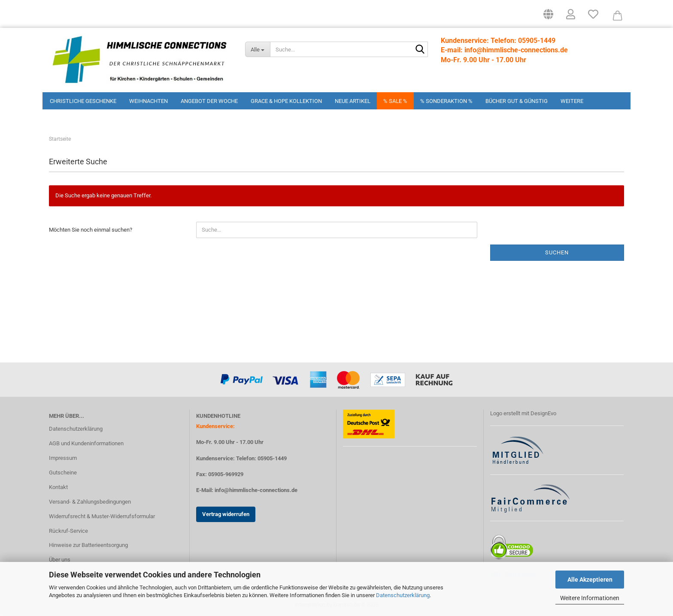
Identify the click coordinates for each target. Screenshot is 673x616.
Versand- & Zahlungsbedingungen (90, 502)
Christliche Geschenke (83, 101)
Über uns (60, 560)
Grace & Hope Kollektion (286, 101)
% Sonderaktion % (446, 101)
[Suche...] (258, 49)
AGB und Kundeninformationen (86, 443)
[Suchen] (420, 50)
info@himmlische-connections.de (256, 490)
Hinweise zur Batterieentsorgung (88, 545)
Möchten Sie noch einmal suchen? (91, 230)
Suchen (557, 252)
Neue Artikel (353, 101)
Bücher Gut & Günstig (517, 101)
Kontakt (58, 487)
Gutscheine (63, 473)
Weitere (572, 101)
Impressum (63, 458)
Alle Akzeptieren (590, 580)
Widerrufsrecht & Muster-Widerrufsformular (102, 516)
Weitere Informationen (590, 598)
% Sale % (395, 101)
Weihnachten (149, 101)
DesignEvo (543, 413)
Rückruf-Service (68, 531)
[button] (548, 17)
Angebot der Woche (209, 101)
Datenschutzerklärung (403, 595)
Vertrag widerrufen (226, 514)
